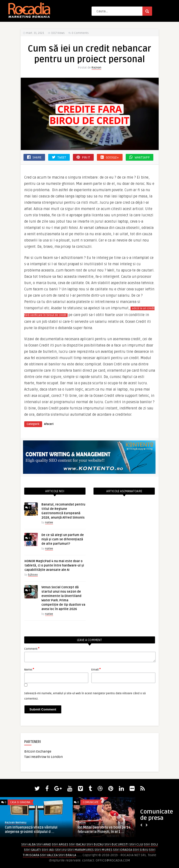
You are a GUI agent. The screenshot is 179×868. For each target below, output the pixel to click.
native (49, 523)
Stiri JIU (61, 850)
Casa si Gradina (20, 802)
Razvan (96, 68)
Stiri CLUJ (136, 844)
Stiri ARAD (44, 844)
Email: (96, 669)
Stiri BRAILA (67, 855)
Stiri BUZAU (95, 844)
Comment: (32, 649)
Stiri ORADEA (123, 850)
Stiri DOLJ (151, 844)
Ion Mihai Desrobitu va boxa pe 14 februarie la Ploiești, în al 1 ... (104, 830)
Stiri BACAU (77, 844)
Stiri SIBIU (140, 850)
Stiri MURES (103, 850)
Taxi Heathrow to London (43, 757)
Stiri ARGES (60, 844)
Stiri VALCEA (49, 855)
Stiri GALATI (32, 850)
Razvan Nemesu (16, 823)
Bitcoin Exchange (38, 751)
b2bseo (33, 575)
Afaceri (49, 424)
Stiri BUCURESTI (117, 844)
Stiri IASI (48, 850)
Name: (29, 669)
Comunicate (91, 802)
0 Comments (80, 33)
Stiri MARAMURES (81, 850)
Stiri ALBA (28, 844)
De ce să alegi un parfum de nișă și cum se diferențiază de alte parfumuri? (63, 539)
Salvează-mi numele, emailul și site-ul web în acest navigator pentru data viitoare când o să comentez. (85, 696)
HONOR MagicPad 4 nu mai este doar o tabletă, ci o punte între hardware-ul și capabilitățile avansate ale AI (54, 566)
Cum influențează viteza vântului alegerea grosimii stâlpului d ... (31, 830)
